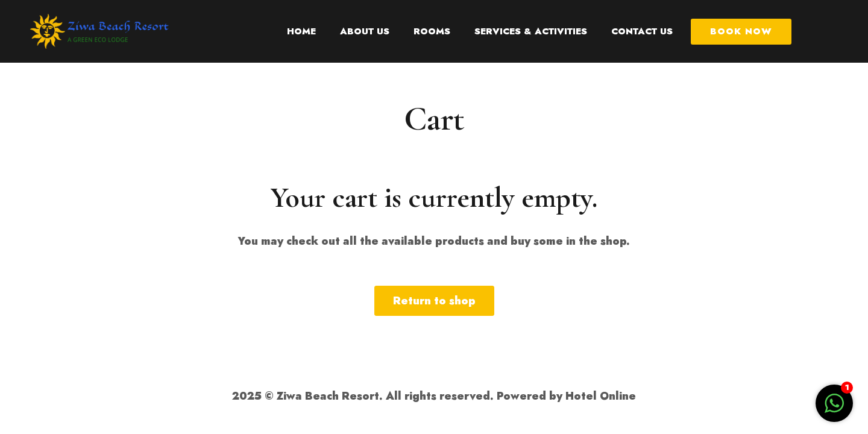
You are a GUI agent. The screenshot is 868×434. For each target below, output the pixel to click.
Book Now (741, 31)
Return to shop (434, 301)
